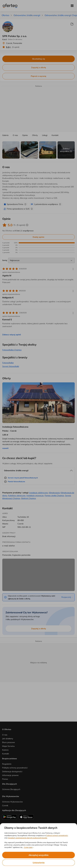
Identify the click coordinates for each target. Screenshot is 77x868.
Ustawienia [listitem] (39, 863)
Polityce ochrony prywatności (57, 835)
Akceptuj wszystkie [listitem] (39, 855)
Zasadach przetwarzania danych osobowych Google (28, 838)
